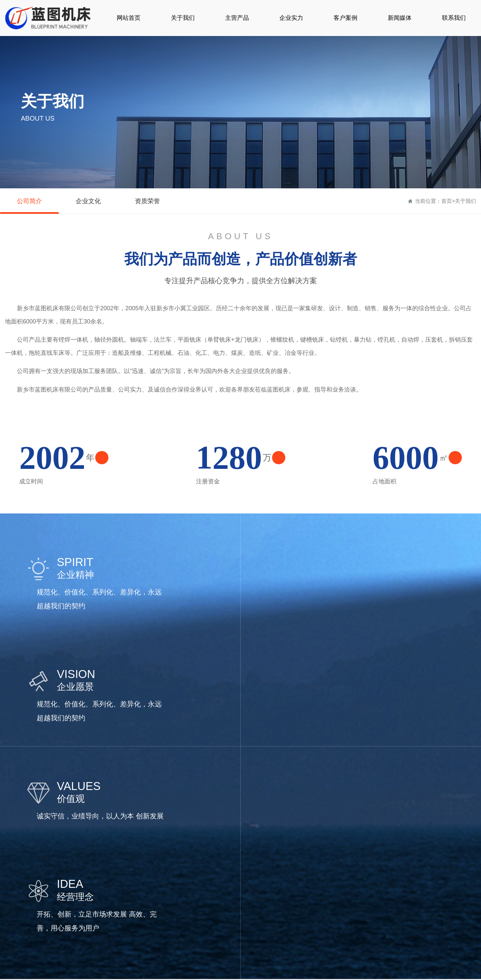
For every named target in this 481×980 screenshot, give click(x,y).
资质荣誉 (147, 201)
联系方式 (364, 881)
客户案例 (210, 865)
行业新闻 (286, 892)
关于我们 (465, 201)
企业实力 (249, 865)
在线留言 (364, 892)
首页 (447, 201)
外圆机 (154, 903)
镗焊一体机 (160, 881)
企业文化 (88, 201)
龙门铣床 (157, 926)
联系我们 (365, 865)
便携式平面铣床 (165, 914)
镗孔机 (154, 892)
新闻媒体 (288, 865)
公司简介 (29, 201)
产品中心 (158, 865)
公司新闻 (286, 881)
